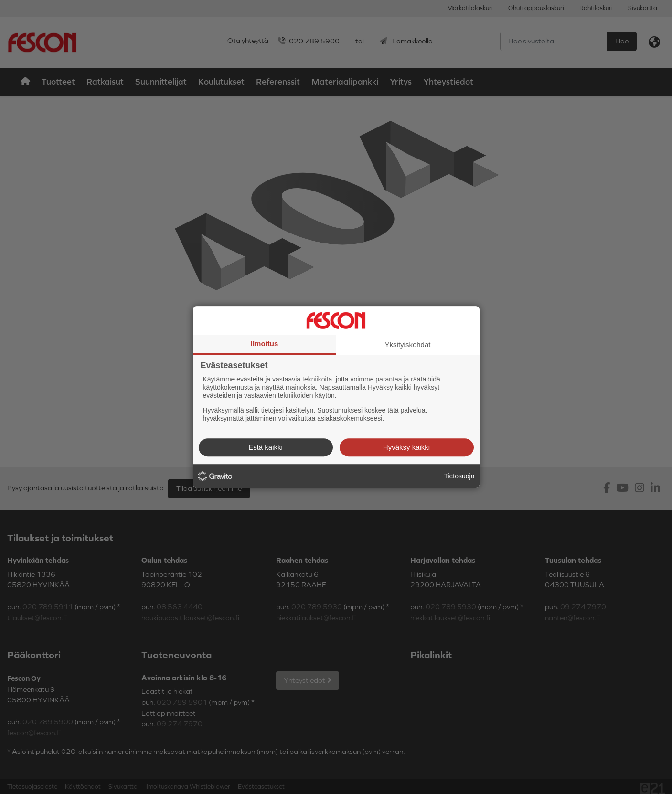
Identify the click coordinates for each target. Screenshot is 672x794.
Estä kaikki (266, 447)
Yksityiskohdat (408, 344)
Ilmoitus (265, 344)
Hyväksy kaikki (406, 447)
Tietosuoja (459, 476)
